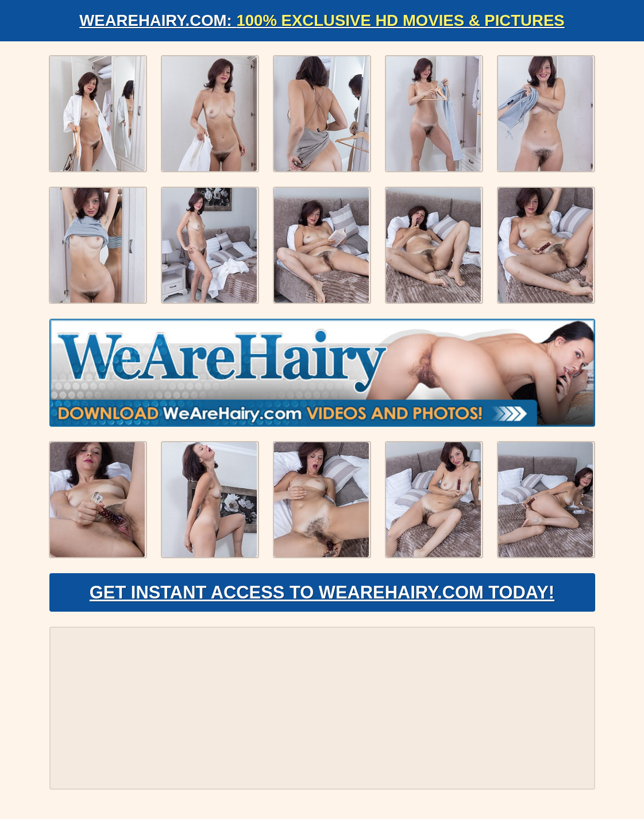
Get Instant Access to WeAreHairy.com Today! (322, 595)
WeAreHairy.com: (322, 20)
